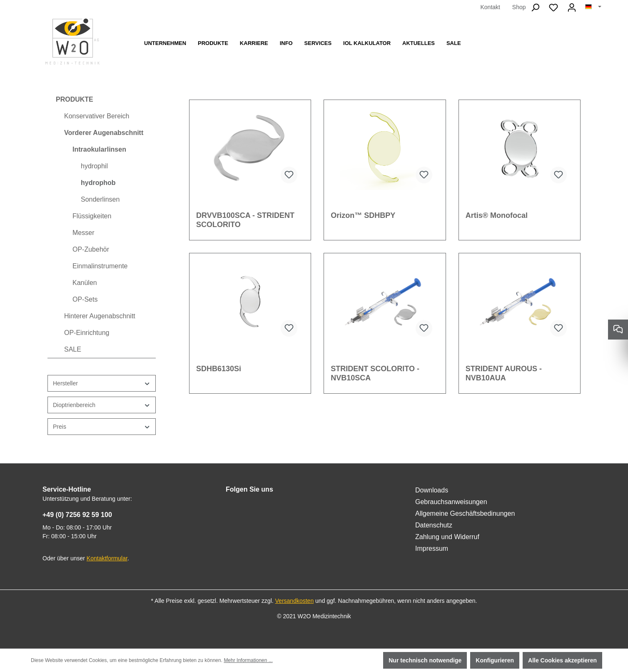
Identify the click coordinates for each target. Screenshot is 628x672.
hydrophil (94, 166)
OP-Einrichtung (87, 333)
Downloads (432, 490)
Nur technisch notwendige (425, 660)
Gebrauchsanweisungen (451, 502)
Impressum (432, 548)
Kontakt (490, 7)
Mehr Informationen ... (248, 660)
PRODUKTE (75, 99)
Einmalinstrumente (100, 266)
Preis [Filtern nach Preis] (102, 427)
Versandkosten (295, 601)
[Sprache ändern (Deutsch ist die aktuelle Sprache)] (593, 7)
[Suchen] (535, 7)
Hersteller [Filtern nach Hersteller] (102, 383)
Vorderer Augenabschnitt (104, 133)
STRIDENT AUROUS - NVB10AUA (504, 373)
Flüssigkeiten (92, 216)
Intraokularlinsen (99, 149)
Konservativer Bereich (97, 116)
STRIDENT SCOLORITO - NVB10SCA (375, 373)
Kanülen (85, 283)
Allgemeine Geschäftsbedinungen (465, 513)
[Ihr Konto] (572, 7)
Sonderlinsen (100, 199)
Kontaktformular (107, 558)
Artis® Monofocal (497, 215)
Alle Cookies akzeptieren (562, 660)
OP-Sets (85, 299)
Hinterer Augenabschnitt (100, 316)
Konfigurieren (495, 660)
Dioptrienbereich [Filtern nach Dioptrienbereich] (102, 405)
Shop (519, 7)
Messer (83, 233)
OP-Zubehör (91, 249)
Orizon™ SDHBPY (363, 215)
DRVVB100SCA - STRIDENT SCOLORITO (245, 220)
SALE (73, 349)
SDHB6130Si (219, 369)
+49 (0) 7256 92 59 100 (77, 515)
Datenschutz (434, 525)
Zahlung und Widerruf (447, 537)
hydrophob (98, 183)
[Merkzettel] (553, 7)
